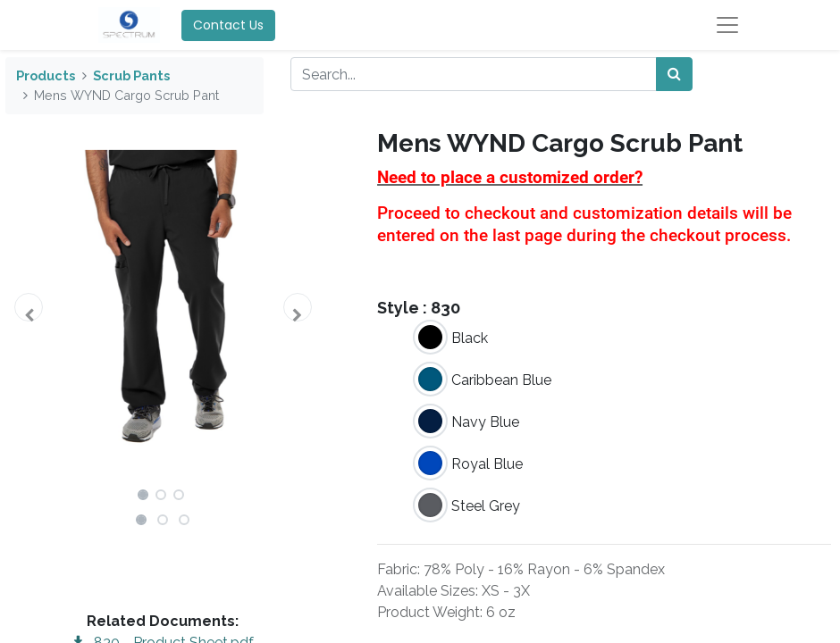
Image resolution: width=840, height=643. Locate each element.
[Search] (674, 74)
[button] (29, 307)
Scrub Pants (131, 75)
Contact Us (228, 25)
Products (46, 75)
